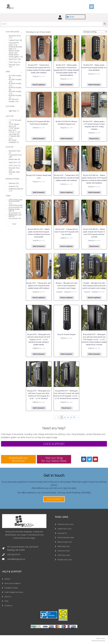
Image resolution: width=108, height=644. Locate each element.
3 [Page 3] (65, 417)
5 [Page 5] (71, 417)
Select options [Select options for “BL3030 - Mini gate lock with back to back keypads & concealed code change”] (66, 298)
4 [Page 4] (68, 417)
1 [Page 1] (59, 417)
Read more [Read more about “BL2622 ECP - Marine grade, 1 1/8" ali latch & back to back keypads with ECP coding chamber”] (94, 139)
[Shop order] (95, 32)
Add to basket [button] (66, 85)
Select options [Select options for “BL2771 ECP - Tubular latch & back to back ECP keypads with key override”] (66, 246)
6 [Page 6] (74, 417)
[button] (91, 7)
